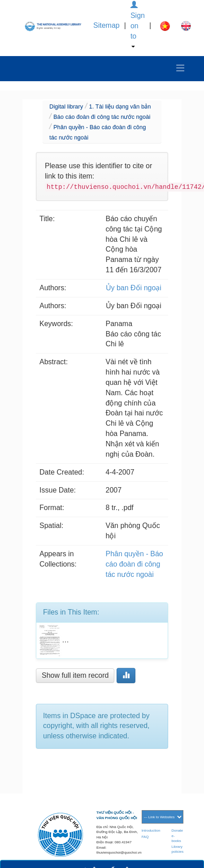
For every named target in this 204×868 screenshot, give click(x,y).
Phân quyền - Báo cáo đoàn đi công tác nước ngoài (135, 564)
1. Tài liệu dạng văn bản (120, 107)
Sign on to (138, 24)
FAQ (145, 837)
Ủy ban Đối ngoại (134, 288)
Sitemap (106, 25)
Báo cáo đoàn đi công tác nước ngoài (102, 117)
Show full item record (75, 675)
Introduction (151, 831)
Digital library (66, 107)
